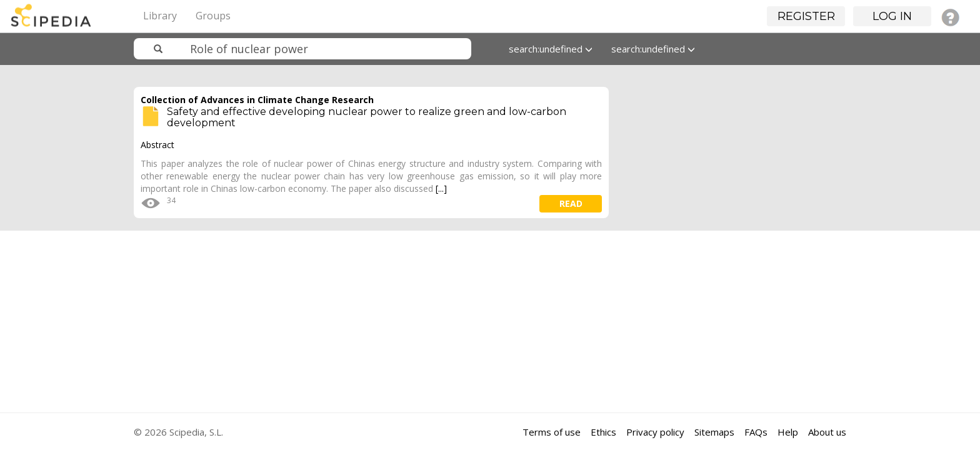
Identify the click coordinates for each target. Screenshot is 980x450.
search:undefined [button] (551, 49)
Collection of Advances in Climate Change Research (257, 100)
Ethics (603, 432)
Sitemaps (714, 432)
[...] (441, 188)
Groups (213, 16)
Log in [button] (892, 16)
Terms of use (552, 432)
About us (827, 432)
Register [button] (806, 16)
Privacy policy (655, 432)
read (571, 203)
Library (160, 16)
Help (788, 432)
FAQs (756, 432)
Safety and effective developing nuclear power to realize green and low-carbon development (367, 117)
